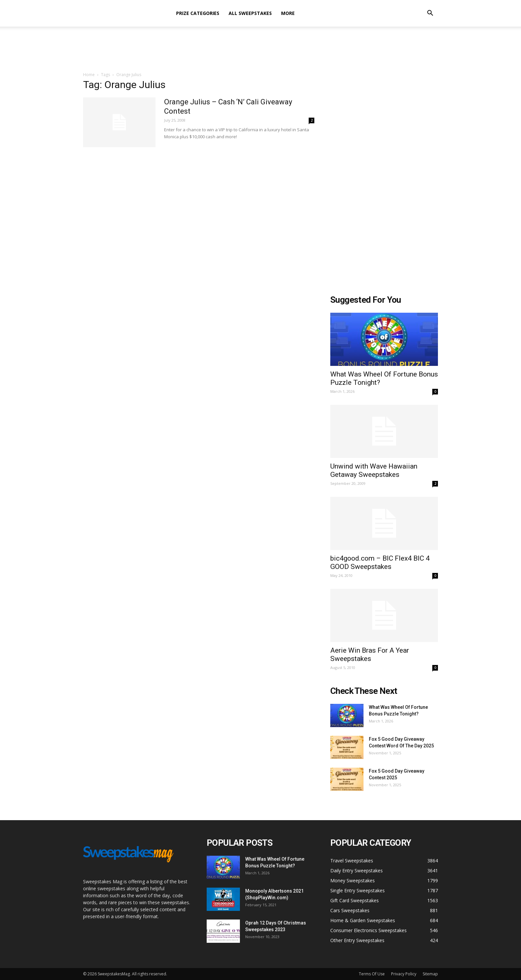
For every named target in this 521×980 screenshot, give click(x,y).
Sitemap (430, 974)
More (288, 13)
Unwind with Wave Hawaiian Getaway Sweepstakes (374, 470)
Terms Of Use (372, 974)
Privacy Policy (404, 974)
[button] (430, 14)
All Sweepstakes (250, 13)
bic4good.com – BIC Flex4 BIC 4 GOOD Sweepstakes (380, 562)
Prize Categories (198, 13)
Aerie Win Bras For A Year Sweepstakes (370, 654)
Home (89, 75)
